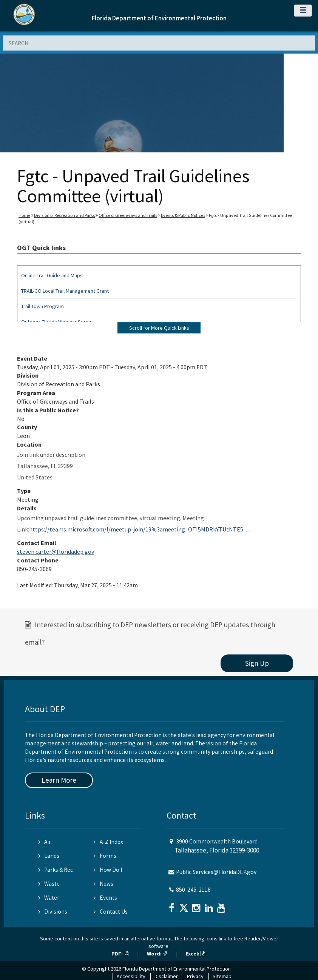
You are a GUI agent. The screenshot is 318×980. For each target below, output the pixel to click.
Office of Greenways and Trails (128, 215)
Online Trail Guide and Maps (52, 275)
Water (49, 898)
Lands (49, 856)
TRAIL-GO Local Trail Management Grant (65, 291)
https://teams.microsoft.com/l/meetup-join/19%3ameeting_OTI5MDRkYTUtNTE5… (139, 529)
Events (105, 898)
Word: (157, 954)
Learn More (59, 780)
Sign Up (257, 663)
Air (45, 842)
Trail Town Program (42, 306)
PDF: (120, 954)
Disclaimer (166, 976)
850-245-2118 (193, 890)
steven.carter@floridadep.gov (56, 551)
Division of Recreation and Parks (64, 215)
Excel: (195, 954)
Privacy (195, 976)
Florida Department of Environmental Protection (159, 18)
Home (24, 215)
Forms (105, 856)
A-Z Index (108, 842)
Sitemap (222, 976)
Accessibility (131, 976)
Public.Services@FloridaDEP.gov (216, 872)
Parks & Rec (56, 870)
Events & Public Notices (183, 215)
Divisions (53, 912)
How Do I (108, 870)
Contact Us (111, 912)
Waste (49, 884)
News (103, 884)
